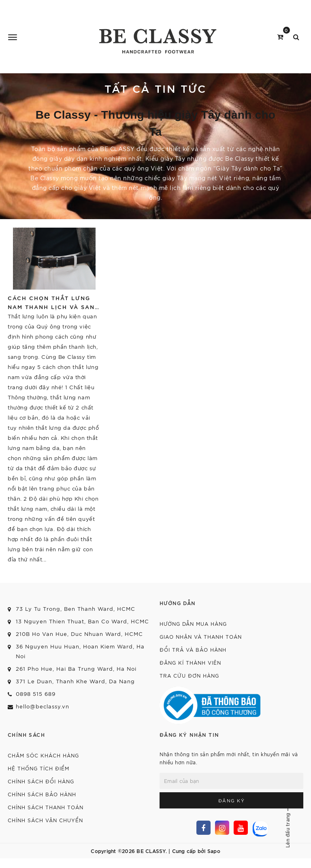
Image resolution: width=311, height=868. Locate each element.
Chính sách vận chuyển (45, 820)
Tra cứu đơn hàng (189, 675)
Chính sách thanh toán (46, 807)
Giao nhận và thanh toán (201, 637)
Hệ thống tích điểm (38, 768)
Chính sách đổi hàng (41, 781)
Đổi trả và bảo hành (193, 649)
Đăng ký (232, 800)
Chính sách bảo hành (42, 794)
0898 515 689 (36, 694)
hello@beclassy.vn (43, 706)
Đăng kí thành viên (190, 662)
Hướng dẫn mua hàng (193, 624)
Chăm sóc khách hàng (43, 755)
